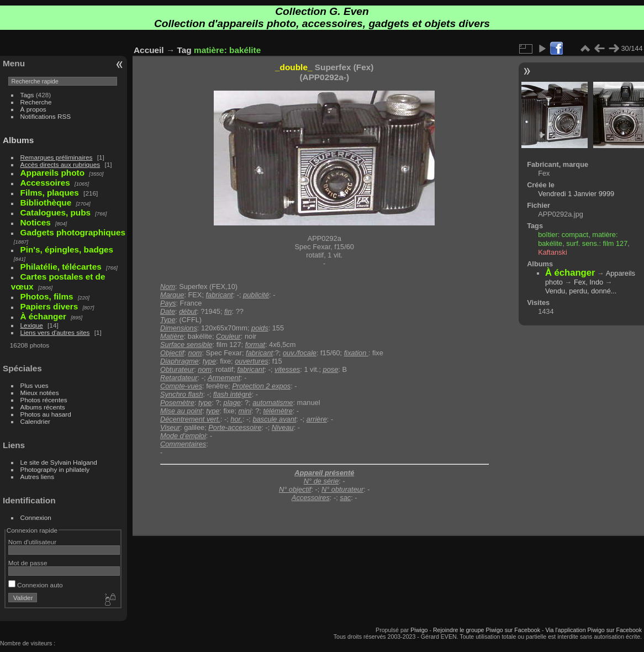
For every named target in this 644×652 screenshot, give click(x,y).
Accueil (149, 50)
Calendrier (35, 421)
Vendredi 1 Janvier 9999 (576, 194)
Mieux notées (40, 393)
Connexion (36, 517)
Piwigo (419, 630)
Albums (18, 140)
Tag (184, 50)
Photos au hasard (46, 414)
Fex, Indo (588, 282)
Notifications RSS (46, 116)
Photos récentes (44, 400)
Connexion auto (36, 585)
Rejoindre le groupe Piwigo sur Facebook (487, 630)
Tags (27, 95)
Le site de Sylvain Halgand (59, 462)
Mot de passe (28, 563)
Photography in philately (55, 469)
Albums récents (43, 407)
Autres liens (37, 477)
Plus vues (35, 385)
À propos (33, 109)
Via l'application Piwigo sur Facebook (593, 630)
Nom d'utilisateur (32, 542)
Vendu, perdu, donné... (581, 291)
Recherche (36, 102)
